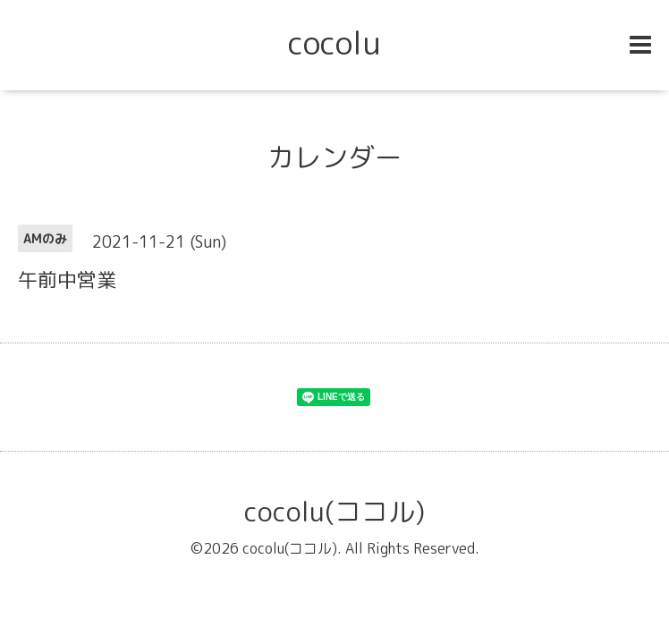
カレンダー (334, 157)
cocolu (334, 42)
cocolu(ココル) (334, 512)
